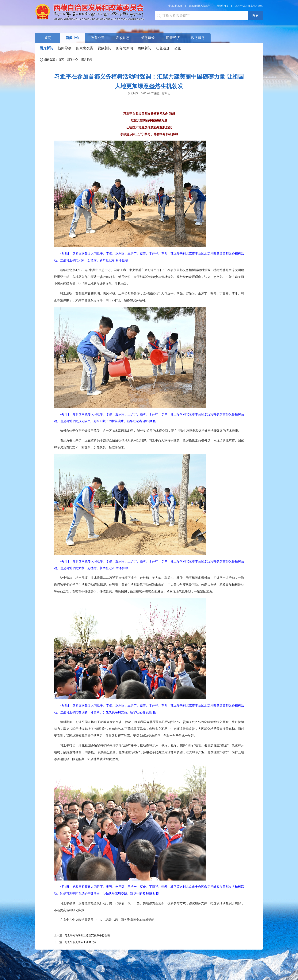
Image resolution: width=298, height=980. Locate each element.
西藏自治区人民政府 (199, 6)
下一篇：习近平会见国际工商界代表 (75, 942)
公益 (178, 48)
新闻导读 (65, 48)
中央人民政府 (175, 6)
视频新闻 (105, 48)
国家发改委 (85, 48)
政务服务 (198, 38)
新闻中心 (73, 38)
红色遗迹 (163, 48)
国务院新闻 (124, 48)
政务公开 (98, 38)
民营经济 (173, 38)
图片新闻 (46, 48)
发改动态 (123, 38)
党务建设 (148, 38)
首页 (48, 38)
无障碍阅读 (222, 6)
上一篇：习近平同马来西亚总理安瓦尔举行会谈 (82, 935)
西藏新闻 (144, 48)
